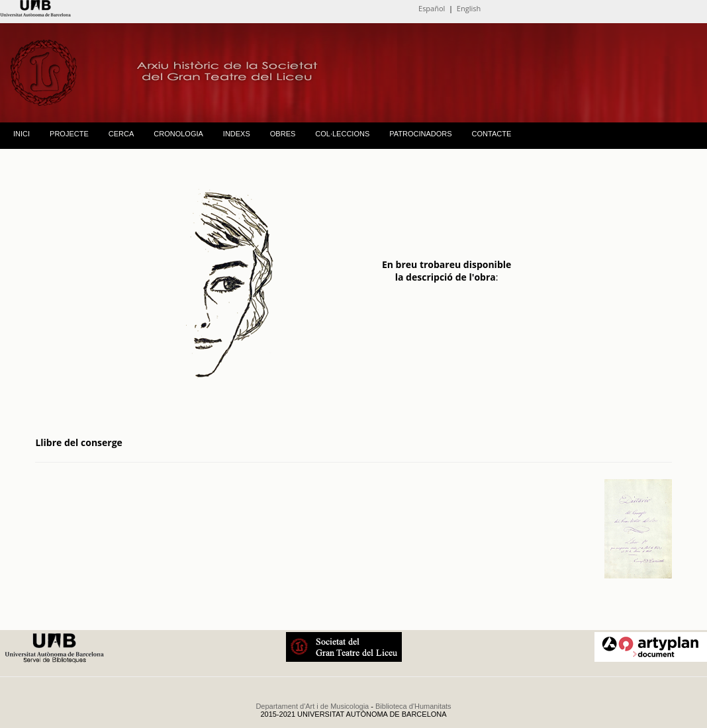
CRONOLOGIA (178, 134)
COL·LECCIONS (342, 134)
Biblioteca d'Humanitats (413, 706)
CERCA (121, 134)
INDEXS (237, 134)
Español (432, 8)
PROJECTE (69, 134)
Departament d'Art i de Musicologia (312, 706)
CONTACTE (492, 134)
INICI (22, 134)
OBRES (283, 134)
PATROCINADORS (420, 134)
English (469, 8)
